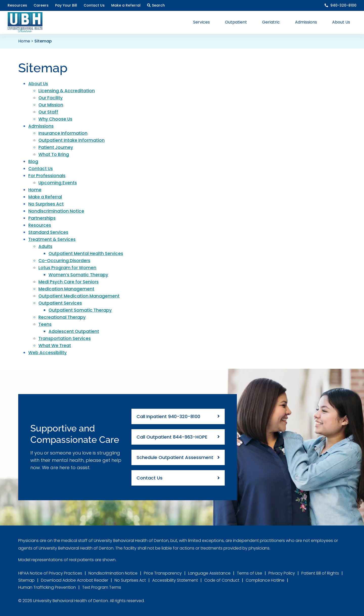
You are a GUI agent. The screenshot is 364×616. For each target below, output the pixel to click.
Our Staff (48, 112)
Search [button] (158, 5)
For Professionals (47, 176)
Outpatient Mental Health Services (86, 254)
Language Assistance (209, 573)
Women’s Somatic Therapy (78, 275)
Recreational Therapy (62, 317)
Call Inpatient (168, 416)
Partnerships (42, 218)
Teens (45, 324)
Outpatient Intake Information (72, 140)
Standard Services (48, 232)
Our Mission (51, 105)
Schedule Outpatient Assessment (175, 457)
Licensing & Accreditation (67, 91)
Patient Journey (56, 147)
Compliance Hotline (265, 580)
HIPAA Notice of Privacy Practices (50, 573)
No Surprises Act (46, 204)
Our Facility (51, 98)
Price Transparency (163, 573)
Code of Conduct (222, 580)
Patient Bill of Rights (320, 573)
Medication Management (66, 289)
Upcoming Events (58, 183)
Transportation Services (65, 338)
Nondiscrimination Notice (56, 211)
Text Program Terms (102, 587)
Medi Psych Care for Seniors (69, 282)
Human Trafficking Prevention (47, 587)
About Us (38, 84)
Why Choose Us (55, 119)
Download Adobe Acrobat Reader (75, 580)
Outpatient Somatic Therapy (80, 310)
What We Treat (55, 346)
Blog (33, 162)
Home (24, 41)
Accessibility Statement (175, 580)
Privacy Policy (282, 573)
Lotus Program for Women (67, 268)
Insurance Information (63, 133)
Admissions (41, 126)
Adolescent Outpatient (74, 331)
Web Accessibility (48, 353)
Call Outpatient (172, 437)
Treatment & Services (52, 239)
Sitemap (26, 580)
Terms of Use (249, 573)
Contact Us (41, 169)
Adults (45, 246)
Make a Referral (45, 197)
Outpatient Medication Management (79, 296)
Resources (40, 225)
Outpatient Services (60, 303)
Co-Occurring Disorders (64, 261)
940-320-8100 (343, 5)
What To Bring (54, 154)
